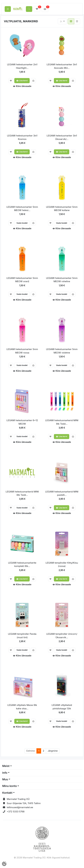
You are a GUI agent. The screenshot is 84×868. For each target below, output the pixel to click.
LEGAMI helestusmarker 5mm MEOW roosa (22, 351)
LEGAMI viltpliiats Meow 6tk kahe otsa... (22, 707)
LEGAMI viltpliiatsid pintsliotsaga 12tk (62, 707)
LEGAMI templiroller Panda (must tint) (22, 636)
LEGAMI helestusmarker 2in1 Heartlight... (22, 66)
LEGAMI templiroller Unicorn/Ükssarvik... (62, 636)
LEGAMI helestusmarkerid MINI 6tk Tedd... (62, 422)
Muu (5, 779)
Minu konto (10, 786)
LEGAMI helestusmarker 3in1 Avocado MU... (62, 66)
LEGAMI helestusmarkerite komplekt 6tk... (22, 564)
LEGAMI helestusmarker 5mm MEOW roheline (62, 280)
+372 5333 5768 (16, 812)
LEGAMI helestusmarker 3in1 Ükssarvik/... (62, 137)
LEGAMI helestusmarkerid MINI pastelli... (62, 493)
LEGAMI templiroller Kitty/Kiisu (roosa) (62, 564)
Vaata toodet (22, 223)
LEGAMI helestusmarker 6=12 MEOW (22, 422)
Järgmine (53, 751)
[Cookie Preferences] (4, 864)
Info (5, 773)
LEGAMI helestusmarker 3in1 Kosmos (22, 137)
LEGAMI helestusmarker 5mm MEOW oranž (22, 280)
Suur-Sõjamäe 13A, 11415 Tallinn (24, 803)
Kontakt (7, 793)
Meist (6, 766)
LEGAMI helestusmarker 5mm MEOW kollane (62, 209)
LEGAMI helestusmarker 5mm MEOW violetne (62, 351)
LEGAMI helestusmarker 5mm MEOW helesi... (22, 209)
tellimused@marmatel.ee (20, 807)
